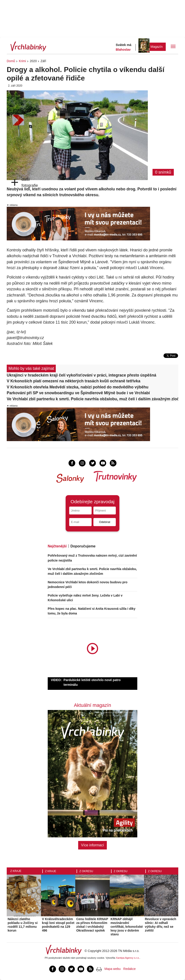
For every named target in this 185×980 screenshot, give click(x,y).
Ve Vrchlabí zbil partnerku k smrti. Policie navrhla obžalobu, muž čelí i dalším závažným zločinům (92, 399)
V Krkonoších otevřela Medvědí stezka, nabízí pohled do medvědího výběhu (78, 387)
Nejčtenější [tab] (57, 546)
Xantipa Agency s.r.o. (128, 958)
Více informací (92, 845)
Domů (11, 61)
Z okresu (86, 871)
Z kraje (16, 871)
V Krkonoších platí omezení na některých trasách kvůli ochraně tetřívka (73, 381)
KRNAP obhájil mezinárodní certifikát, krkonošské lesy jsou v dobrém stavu (127, 927)
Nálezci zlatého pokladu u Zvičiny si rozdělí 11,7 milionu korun (23, 925)
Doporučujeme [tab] (83, 546)
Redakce (130, 969)
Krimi (22, 61)
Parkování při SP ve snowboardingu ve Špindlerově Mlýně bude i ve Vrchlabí (78, 393)
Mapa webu (112, 969)
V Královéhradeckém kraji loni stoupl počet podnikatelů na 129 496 (58, 925)
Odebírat (105, 522)
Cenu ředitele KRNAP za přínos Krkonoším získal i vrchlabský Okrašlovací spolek (92, 925)
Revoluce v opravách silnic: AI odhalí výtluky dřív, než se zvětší (161, 925)
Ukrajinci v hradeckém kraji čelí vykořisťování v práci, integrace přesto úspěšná (82, 375)
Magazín (157, 47)
